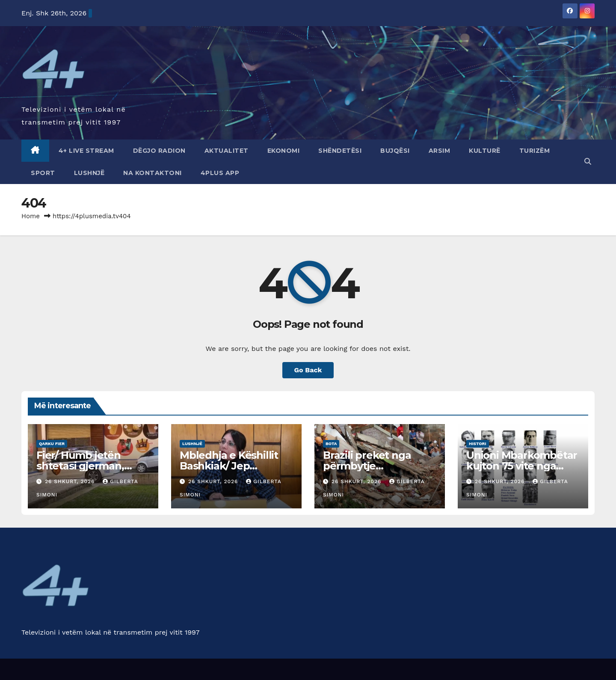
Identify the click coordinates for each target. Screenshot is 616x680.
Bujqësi (395, 151)
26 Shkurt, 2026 (71, 481)
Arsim (440, 151)
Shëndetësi (340, 151)
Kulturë (485, 151)
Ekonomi (284, 151)
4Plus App (220, 173)
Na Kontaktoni (153, 173)
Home (31, 216)
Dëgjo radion (159, 151)
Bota (331, 444)
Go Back (308, 370)
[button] (588, 162)
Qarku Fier (52, 444)
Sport (43, 173)
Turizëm (535, 151)
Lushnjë (89, 173)
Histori (478, 444)
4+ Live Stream (86, 151)
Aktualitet (227, 151)
